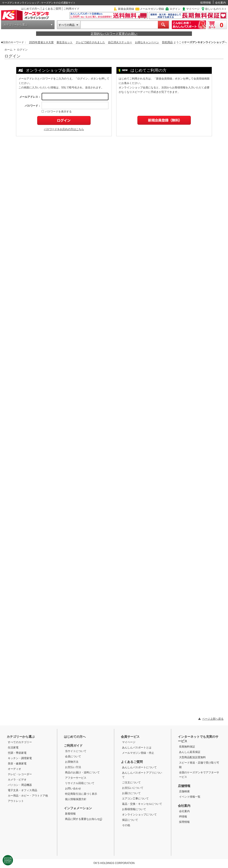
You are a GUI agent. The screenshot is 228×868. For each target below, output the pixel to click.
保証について (130, 820)
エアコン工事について (135, 799)
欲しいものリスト (216, 9)
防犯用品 (167, 42)
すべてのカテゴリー (20, 742)
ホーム (8, 50)
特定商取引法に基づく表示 (81, 794)
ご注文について (131, 782)
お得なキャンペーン (147, 42)
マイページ (193, 9)
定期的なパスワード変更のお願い (114, 34)
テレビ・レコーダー (20, 774)
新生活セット (65, 42)
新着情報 (70, 814)
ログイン (175, 9)
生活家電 (13, 748)
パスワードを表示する (57, 112)
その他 (126, 825)
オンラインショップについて (139, 815)
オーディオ (14, 769)
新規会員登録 (126, 9)
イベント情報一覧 (190, 797)
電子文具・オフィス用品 (22, 790)
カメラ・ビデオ (17, 780)
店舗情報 (184, 786)
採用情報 (206, 3)
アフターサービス (76, 778)
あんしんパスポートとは (137, 748)
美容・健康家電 (17, 764)
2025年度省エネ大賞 (41, 42)
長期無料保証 (187, 747)
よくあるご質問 (52, 9)
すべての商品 (67, 25)
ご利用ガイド (71, 9)
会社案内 (220, 3)
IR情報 (183, 817)
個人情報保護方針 (76, 799)
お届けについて (131, 793)
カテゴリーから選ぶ (16, 25)
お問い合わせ (73, 789)
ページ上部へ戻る (213, 719)
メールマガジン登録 (152, 9)
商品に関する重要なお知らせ (84, 819)
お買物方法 (72, 762)
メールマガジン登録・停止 (138, 753)
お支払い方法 (73, 767)
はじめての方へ (31, 9)
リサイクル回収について (80, 783)
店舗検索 (184, 791)
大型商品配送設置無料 (192, 757)
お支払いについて (133, 788)
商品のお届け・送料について (82, 772)
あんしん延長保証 (190, 752)
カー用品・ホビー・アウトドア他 (28, 796)
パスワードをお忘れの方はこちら (64, 129)
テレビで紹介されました (90, 42)
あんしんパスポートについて (139, 767)
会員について (73, 756)
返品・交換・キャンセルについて (142, 804)
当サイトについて (76, 751)
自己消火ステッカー (120, 42)
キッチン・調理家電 (20, 758)
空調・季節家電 (17, 753)
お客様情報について (134, 809)
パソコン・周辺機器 (20, 785)
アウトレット (16, 801)
